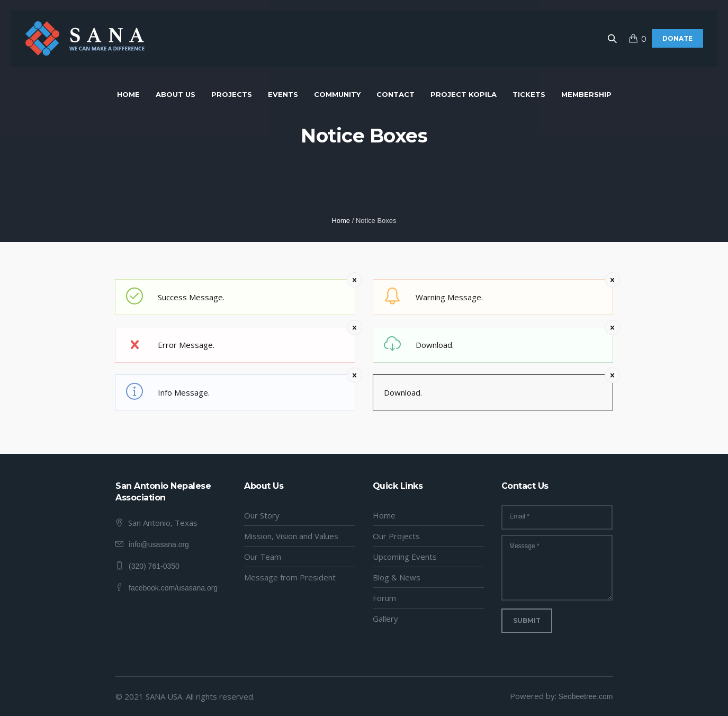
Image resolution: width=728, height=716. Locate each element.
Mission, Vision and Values (291, 536)
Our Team (263, 557)
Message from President (290, 577)
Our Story (262, 515)
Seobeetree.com (586, 696)
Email (519, 516)
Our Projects (396, 536)
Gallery (385, 619)
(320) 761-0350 (154, 566)
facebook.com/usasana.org (173, 588)
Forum (384, 598)
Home (341, 221)
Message (524, 546)
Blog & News (397, 577)
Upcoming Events (405, 557)
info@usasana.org (159, 544)
